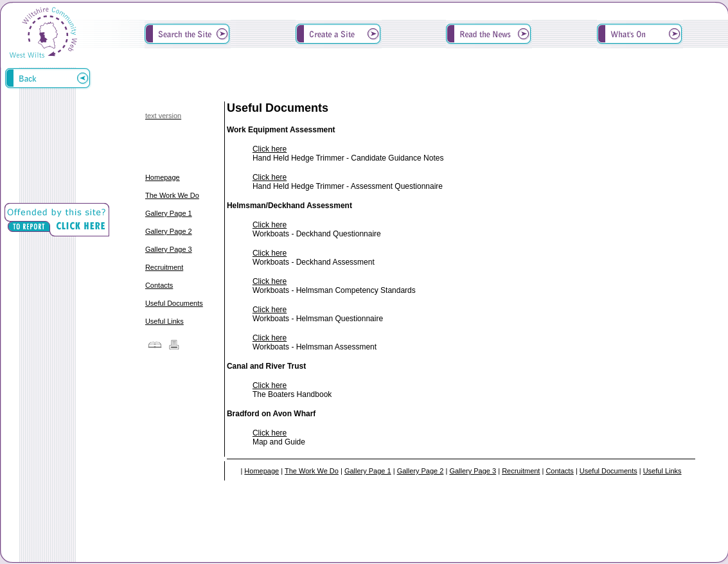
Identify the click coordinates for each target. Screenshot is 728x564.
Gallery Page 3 (169, 249)
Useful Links (164, 321)
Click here (270, 149)
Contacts (159, 285)
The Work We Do (172, 195)
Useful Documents (174, 303)
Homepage (163, 177)
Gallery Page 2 (169, 231)
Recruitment (164, 267)
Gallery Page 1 (169, 213)
